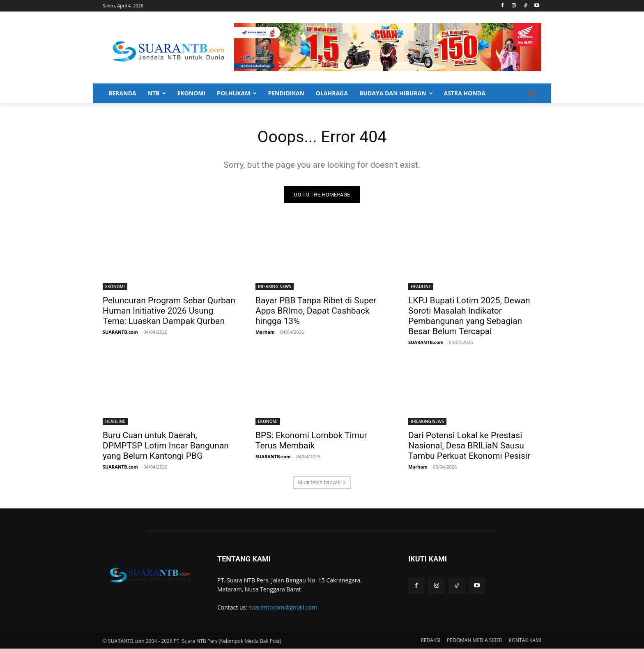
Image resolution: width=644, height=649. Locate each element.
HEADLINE (421, 287)
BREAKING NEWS (275, 287)
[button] (531, 93)
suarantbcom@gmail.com (283, 608)
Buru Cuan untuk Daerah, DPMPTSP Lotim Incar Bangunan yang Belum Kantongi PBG (166, 446)
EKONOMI (115, 287)
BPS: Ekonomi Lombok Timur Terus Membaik (311, 441)
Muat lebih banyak (322, 483)
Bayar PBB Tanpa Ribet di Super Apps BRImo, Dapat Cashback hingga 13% (316, 311)
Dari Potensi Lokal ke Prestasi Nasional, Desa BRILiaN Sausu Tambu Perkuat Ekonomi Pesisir (469, 446)
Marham (265, 332)
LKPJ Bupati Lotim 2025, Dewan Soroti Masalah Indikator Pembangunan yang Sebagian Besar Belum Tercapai (469, 316)
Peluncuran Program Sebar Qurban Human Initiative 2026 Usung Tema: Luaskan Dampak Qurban (169, 311)
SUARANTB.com (120, 332)
